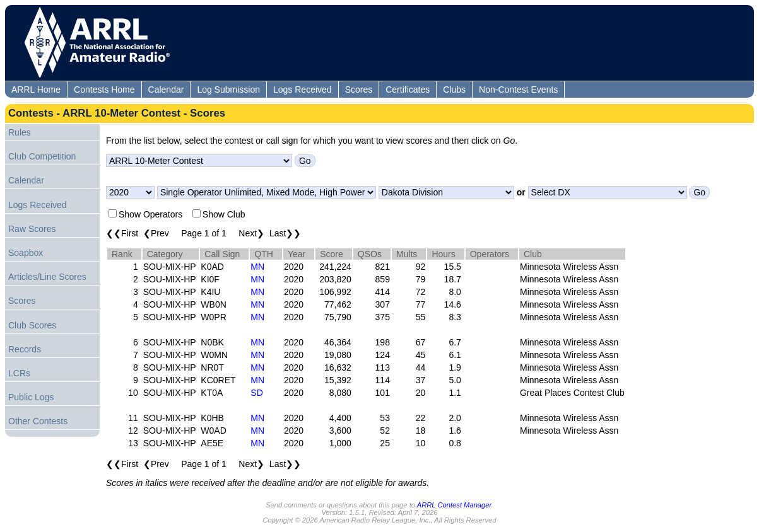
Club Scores (32, 325)
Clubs (454, 90)
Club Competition (42, 156)
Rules (20, 132)
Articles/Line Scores (47, 277)
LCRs (19, 373)
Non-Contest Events (518, 90)
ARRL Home (36, 90)
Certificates (408, 90)
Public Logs (31, 397)
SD (256, 393)
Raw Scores (32, 229)
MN (257, 267)
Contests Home (104, 90)
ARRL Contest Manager (454, 505)
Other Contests (38, 421)
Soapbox (26, 253)
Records (25, 349)
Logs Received (303, 90)
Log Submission (228, 90)
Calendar (166, 90)
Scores (359, 90)
